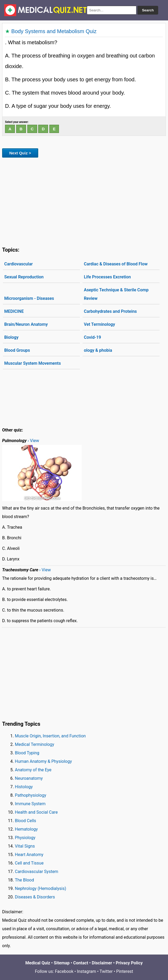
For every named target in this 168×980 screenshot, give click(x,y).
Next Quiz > (20, 153)
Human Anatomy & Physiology (43, 761)
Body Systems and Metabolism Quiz (54, 31)
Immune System (30, 804)
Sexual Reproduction (24, 277)
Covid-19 (92, 337)
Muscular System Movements (33, 363)
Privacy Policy (129, 963)
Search (148, 10)
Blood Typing (27, 753)
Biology (11, 337)
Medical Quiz (38, 963)
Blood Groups (17, 350)
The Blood (24, 880)
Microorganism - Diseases (29, 298)
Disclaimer (102, 963)
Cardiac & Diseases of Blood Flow (116, 264)
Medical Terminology (35, 744)
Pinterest (125, 971)
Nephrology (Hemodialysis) (40, 888)
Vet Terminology (99, 324)
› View (33, 441)
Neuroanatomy (29, 778)
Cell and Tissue (29, 863)
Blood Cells (25, 821)
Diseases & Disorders (35, 897)
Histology (24, 787)
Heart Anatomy (29, 855)
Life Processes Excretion (107, 277)
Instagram (87, 971)
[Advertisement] (84, 201)
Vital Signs (25, 846)
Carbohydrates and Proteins (110, 311)
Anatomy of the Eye (33, 770)
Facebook (64, 971)
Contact (81, 963)
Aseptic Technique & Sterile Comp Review (116, 294)
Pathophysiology (31, 795)
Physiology (25, 838)
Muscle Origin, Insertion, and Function (50, 736)
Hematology (26, 829)
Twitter (106, 971)
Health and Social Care (36, 812)
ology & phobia (98, 350)
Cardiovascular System (36, 872)
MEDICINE (14, 311)
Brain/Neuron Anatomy (26, 324)
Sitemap (62, 963)
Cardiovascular (18, 264)
